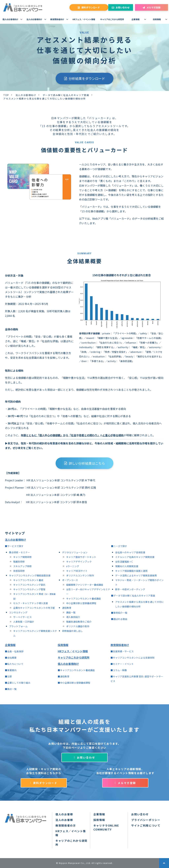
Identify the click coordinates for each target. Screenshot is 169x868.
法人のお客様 (64, 820)
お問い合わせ (123, 7)
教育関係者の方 (66, 825)
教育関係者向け (57, 19)
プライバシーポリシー (146, 820)
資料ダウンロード (91, 7)
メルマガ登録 (153, 7)
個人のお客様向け (10, 19)
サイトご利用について (146, 825)
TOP (6, 95)
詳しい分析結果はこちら (87, 463)
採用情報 (157, 19)
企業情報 (135, 19)
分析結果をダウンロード (87, 78)
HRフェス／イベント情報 (84, 19)
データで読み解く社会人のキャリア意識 (66, 95)
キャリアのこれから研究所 (112, 19)
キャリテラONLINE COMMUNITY (106, 827)
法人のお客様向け (34, 19)
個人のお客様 (64, 814)
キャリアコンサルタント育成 (28, 594)
